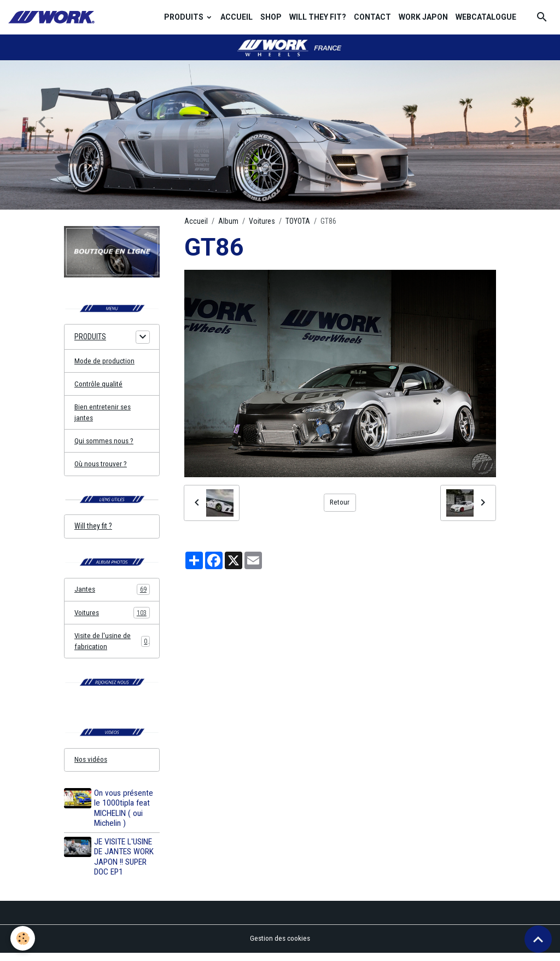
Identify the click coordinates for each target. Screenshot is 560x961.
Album (228, 221)
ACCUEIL (237, 17)
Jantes (112, 595)
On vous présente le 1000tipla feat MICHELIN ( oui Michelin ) (125, 816)
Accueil (196, 221)
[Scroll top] (538, 939)
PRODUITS (185, 17)
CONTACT (372, 17)
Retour (340, 502)
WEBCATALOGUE (486, 17)
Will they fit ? (93, 531)
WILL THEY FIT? (318, 17)
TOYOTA (298, 221)
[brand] (53, 17)
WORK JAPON (423, 17)
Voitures (262, 221)
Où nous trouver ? (101, 467)
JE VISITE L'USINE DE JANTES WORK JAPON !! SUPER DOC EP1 (125, 865)
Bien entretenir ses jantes (103, 415)
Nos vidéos (92, 767)
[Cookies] (23, 938)
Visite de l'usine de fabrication (112, 647)
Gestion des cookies (280, 947)
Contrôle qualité (99, 385)
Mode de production (106, 362)
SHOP (271, 17)
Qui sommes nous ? (105, 444)
